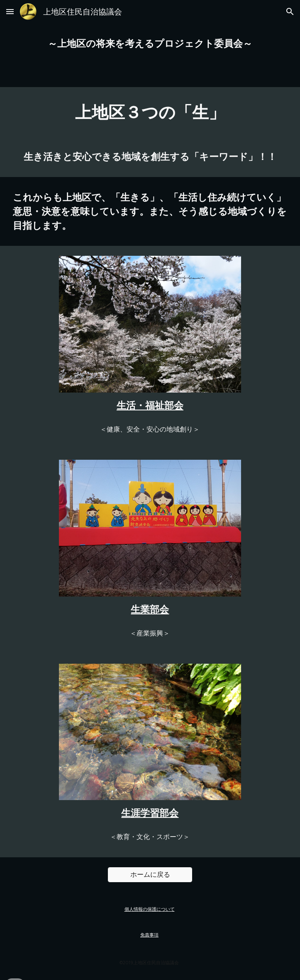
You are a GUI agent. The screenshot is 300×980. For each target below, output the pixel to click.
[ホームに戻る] (150, 875)
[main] (150, 44)
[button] (10, 11)
